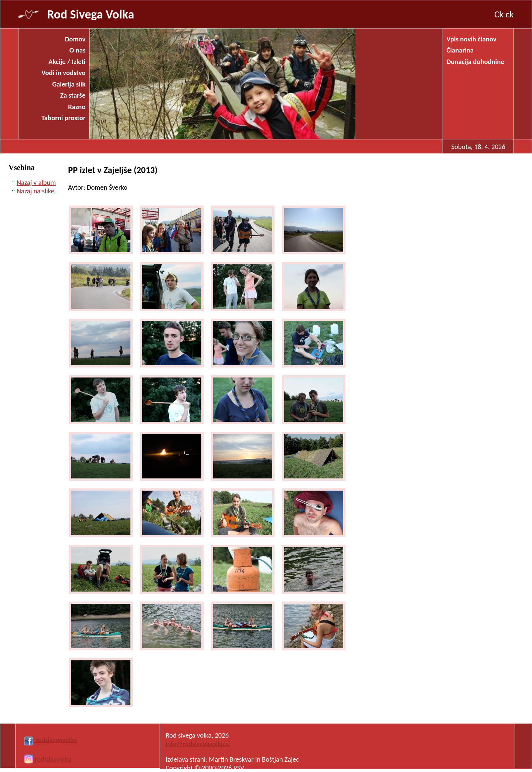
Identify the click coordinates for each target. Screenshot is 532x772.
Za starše (73, 95)
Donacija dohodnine (475, 62)
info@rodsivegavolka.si (198, 744)
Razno (77, 107)
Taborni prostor (63, 118)
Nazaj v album (36, 182)
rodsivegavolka (50, 740)
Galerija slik (69, 84)
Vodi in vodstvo (63, 73)
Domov (75, 39)
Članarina (460, 50)
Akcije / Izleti (67, 62)
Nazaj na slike (35, 191)
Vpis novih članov (472, 39)
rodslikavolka (47, 759)
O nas (78, 50)
